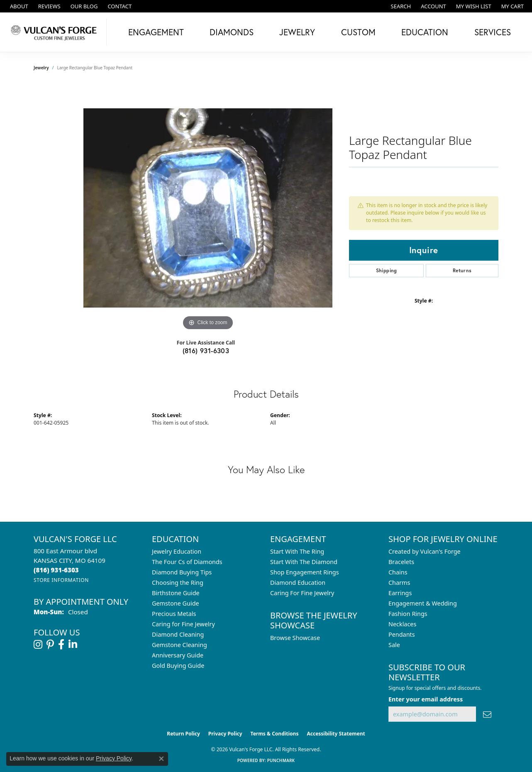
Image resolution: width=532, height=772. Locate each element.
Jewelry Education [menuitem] (177, 551)
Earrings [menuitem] (400, 593)
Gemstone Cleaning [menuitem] (179, 645)
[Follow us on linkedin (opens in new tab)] (73, 645)
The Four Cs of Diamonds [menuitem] (187, 562)
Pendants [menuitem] (402, 634)
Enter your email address (426, 699)
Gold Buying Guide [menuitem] (178, 666)
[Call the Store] (56, 570)
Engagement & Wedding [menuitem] (423, 603)
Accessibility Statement (336, 734)
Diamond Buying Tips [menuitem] (182, 572)
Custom (358, 32)
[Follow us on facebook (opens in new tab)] (61, 645)
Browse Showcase (295, 638)
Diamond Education (298, 583)
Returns (462, 270)
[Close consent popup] (161, 759)
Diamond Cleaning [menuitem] (178, 634)
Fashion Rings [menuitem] (408, 614)
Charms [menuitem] (399, 583)
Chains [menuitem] (398, 572)
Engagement (156, 32)
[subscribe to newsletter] (487, 714)
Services (493, 32)
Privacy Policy (225, 734)
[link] (18, 6)
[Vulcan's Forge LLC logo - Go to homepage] (55, 32)
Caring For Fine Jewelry (302, 593)
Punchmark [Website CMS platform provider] (281, 760)
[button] (400, 6)
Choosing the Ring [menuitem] (178, 583)
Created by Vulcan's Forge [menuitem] (425, 551)
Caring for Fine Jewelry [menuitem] (183, 624)
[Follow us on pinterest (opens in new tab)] (50, 645)
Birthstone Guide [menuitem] (176, 593)
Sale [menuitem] (394, 645)
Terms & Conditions (275, 734)
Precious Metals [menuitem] (174, 614)
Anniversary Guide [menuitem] (178, 655)
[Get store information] (61, 580)
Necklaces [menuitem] (402, 624)
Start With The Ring (297, 551)
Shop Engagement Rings (305, 572)
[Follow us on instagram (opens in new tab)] (38, 645)
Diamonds (232, 32)
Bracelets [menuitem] (401, 562)
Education (425, 32)
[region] (208, 208)
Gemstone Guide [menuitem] (176, 603)
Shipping (387, 270)
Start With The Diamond (304, 562)
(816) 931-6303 (206, 351)
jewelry (41, 68)
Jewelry (297, 32)
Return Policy (183, 734)
